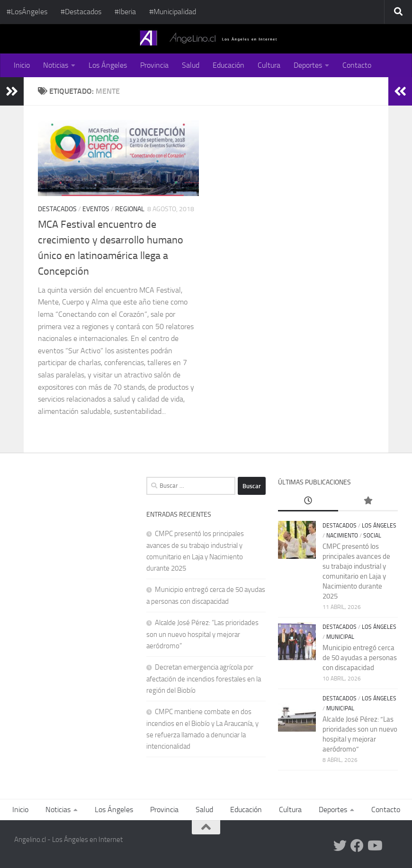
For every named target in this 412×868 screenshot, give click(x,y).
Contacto (357, 65)
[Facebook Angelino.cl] (357, 846)
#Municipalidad (173, 12)
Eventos (96, 209)
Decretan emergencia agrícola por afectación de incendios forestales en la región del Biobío (204, 679)
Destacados (57, 209)
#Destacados (81, 12)
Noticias (56, 65)
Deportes (308, 65)
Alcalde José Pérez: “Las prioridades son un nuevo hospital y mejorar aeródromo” (202, 634)
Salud (191, 65)
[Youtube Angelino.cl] (374, 846)
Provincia (154, 65)
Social (372, 536)
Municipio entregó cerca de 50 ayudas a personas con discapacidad (360, 658)
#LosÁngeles (27, 12)
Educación (228, 65)
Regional (130, 209)
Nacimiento (342, 536)
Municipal (340, 637)
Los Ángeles (108, 65)
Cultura (269, 65)
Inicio (22, 65)
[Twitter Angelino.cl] (340, 846)
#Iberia (125, 12)
